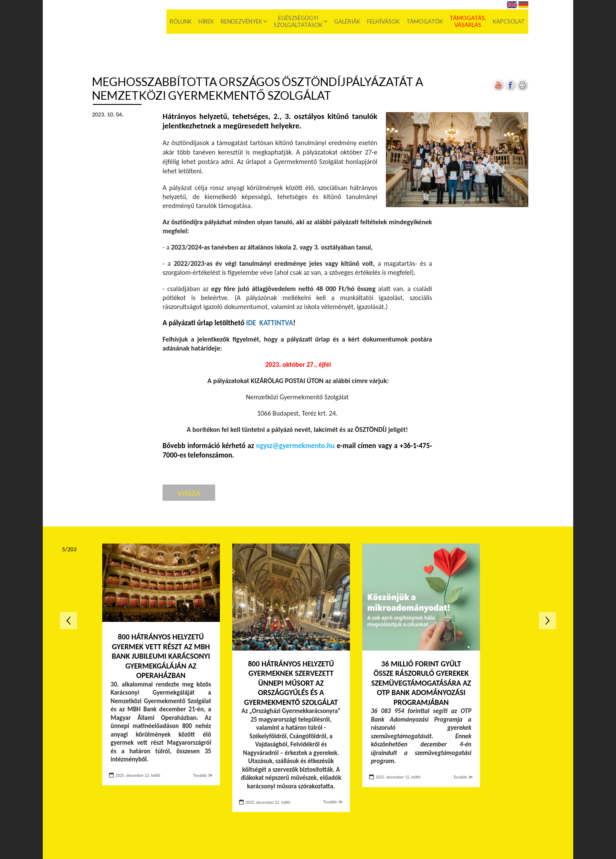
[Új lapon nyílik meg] (510, 89)
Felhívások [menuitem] (383, 21)
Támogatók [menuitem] (425, 21)
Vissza (189, 493)
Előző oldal (68, 621)
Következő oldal (548, 621)
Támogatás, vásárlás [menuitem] (468, 21)
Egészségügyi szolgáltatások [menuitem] (298, 21)
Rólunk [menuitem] (181, 21)
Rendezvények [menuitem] (241, 21)
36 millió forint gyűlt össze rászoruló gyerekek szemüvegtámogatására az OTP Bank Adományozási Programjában (421, 683)
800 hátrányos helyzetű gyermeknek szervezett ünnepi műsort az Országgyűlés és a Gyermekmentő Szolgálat (291, 683)
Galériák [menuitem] (347, 21)
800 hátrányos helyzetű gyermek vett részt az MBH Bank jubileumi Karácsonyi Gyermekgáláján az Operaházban (161, 656)
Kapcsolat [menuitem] (509, 21)
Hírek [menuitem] (206, 21)
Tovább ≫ (203, 775)
